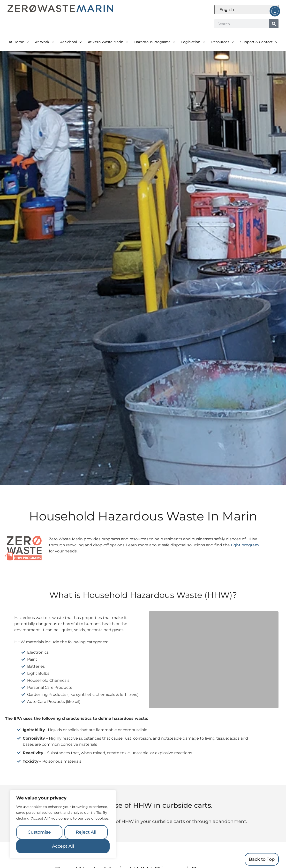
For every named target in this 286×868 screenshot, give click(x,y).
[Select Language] (246, 10)
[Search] (274, 24)
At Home (19, 42)
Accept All (63, 846)
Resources (223, 42)
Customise (39, 832)
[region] (63, 824)
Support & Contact (259, 42)
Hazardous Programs (155, 42)
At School (71, 42)
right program (245, 545)
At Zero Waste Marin (108, 42)
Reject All (86, 832)
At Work (45, 42)
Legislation (193, 42)
